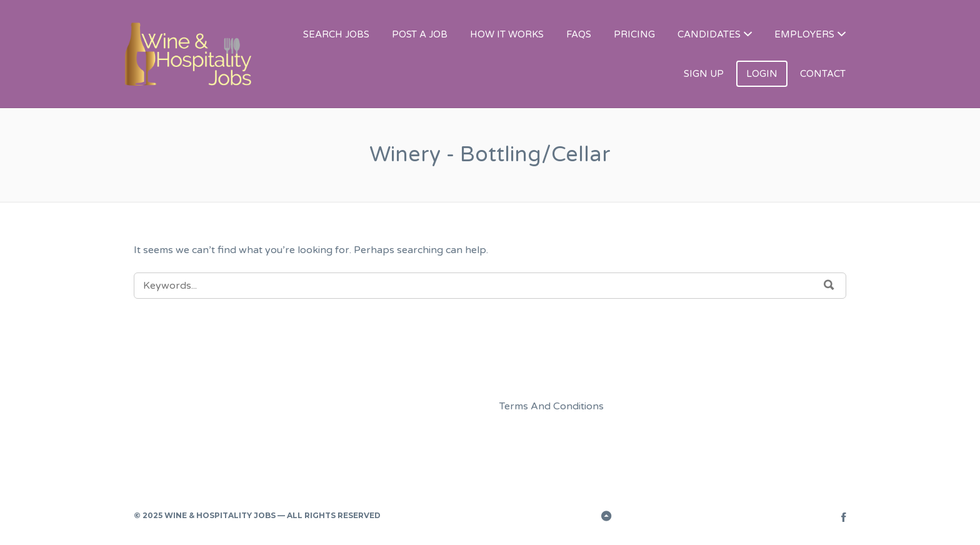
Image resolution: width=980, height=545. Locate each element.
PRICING (634, 34)
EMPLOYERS (804, 34)
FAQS (579, 34)
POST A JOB (420, 34)
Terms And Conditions (552, 406)
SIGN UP (704, 74)
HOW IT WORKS (507, 34)
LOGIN (762, 74)
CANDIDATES (709, 34)
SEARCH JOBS (336, 34)
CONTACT (823, 74)
